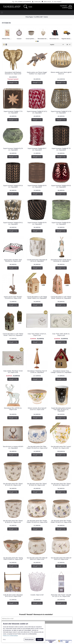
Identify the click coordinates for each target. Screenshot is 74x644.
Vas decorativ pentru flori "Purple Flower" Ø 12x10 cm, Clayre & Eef (37, 521)
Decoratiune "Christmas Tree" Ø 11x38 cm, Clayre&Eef (37, 372)
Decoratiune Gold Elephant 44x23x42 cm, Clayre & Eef (13, 73)
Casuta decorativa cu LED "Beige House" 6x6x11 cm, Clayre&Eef (37, 297)
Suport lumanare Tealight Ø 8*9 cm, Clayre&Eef (37, 186)
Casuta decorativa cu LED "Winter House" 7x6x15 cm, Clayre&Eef (13, 335)
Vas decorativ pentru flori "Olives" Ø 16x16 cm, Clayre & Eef (13, 521)
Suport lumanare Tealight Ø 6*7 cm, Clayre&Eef (37, 149)
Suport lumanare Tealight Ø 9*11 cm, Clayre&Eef (13, 223)
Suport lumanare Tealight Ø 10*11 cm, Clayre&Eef (37, 112)
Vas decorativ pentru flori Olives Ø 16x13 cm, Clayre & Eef (37, 559)
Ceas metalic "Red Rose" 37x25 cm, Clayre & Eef (13, 372)
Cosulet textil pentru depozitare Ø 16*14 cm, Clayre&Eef (37, 260)
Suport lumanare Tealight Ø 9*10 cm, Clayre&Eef (61, 186)
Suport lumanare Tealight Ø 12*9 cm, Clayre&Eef (13, 149)
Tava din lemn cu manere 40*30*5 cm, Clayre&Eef (13, 447)
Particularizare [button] (29, 639)
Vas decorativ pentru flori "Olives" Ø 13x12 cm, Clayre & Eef (37, 484)
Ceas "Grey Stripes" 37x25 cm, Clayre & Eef (37, 335)
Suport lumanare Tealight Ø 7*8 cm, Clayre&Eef (61, 149)
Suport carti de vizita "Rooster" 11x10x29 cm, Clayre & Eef (13, 297)
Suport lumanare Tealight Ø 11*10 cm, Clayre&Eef (61, 112)
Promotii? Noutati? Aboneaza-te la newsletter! (36, 614)
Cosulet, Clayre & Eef (37, 595)
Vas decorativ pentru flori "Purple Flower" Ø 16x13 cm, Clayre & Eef (61, 521)
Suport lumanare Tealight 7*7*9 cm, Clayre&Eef (13, 112)
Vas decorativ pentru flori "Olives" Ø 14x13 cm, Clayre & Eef (61, 484)
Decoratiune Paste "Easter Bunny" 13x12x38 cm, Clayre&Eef (61, 260)
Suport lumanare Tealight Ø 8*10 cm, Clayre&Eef (13, 186)
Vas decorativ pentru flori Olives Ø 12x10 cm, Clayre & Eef (61, 559)
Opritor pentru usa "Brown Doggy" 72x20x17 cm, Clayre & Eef (37, 73)
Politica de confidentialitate (10, 636)
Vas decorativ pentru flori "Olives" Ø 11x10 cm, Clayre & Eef (13, 484)
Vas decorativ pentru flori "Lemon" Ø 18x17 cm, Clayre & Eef (61, 447)
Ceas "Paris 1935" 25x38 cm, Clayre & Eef (61, 335)
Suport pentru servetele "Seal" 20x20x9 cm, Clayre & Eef (13, 260)
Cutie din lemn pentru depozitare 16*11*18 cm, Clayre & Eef (13, 596)
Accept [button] (40, 639)
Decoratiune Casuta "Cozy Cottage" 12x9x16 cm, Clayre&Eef (61, 372)
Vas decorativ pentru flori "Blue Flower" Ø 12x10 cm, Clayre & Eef (37, 447)
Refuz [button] (4, 640)
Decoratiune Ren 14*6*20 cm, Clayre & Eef (13, 409)
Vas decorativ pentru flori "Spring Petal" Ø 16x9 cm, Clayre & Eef (13, 559)
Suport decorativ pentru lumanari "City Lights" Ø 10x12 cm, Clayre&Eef (61, 410)
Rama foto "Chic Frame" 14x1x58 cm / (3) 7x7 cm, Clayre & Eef (61, 596)
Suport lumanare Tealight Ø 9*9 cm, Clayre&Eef (37, 223)
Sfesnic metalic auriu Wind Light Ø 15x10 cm (61, 73)
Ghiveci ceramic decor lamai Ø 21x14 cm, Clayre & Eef (37, 409)
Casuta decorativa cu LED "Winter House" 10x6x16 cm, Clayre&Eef (61, 297)
